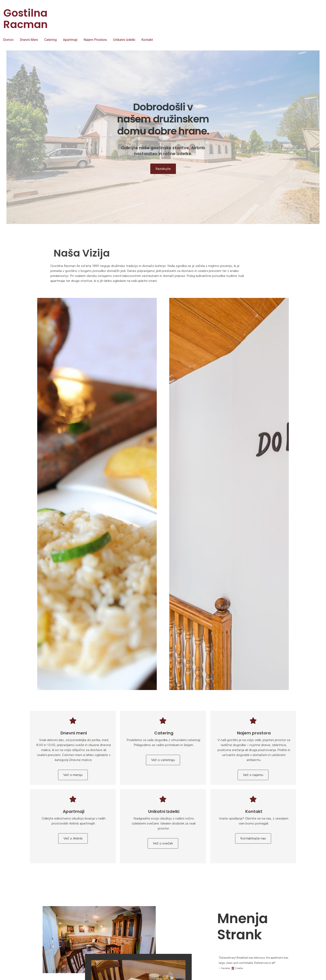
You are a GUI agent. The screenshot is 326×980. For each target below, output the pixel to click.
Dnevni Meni (29, 40)
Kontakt (147, 40)
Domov (8, 40)
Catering (51, 40)
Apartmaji (70, 40)
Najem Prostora (95, 40)
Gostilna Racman (25, 19)
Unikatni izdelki (124, 40)
